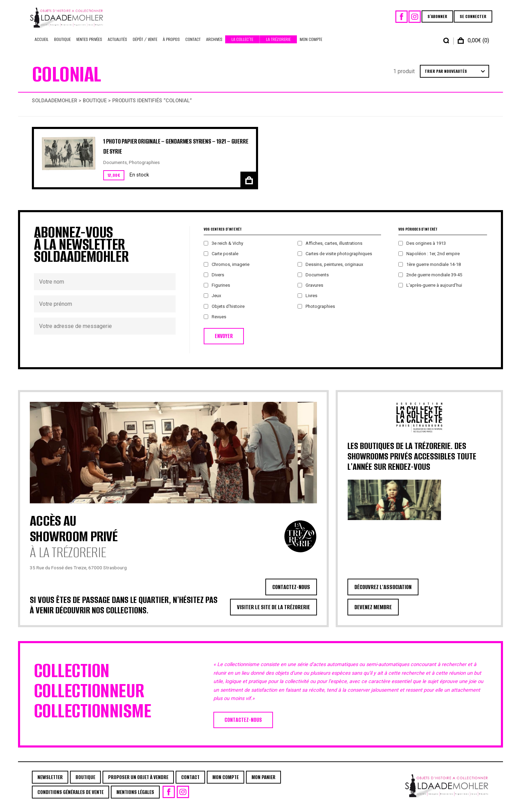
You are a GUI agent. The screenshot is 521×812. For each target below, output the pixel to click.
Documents (115, 167)
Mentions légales (135, 797)
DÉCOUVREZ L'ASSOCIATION (383, 592)
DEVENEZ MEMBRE (373, 612)
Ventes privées (89, 44)
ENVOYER (224, 341)
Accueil (42, 44)
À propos (171, 44)
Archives (214, 44)
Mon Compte (311, 44)
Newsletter (50, 782)
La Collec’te (242, 44)
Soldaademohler (55, 106)
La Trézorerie (278, 44)
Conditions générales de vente (70, 797)
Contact (193, 44)
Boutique (62, 44)
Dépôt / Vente (145, 44)
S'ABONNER (434, 19)
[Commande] (454, 76)
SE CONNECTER (470, 19)
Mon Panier (263, 782)
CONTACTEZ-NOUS (291, 592)
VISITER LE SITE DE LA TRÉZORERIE (273, 612)
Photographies (144, 167)
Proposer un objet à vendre (138, 782)
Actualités (117, 44)
